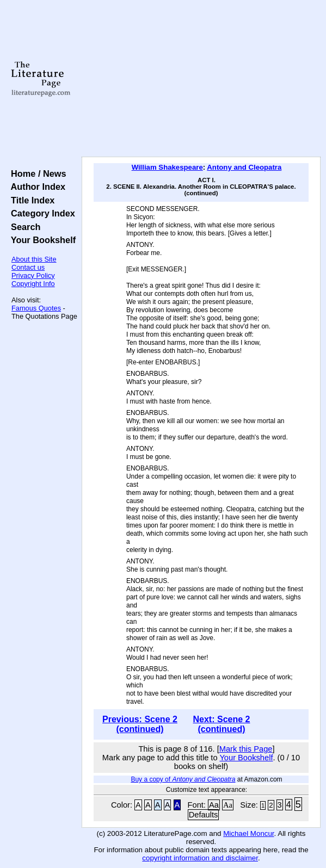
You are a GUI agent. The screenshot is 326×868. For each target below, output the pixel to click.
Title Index (30, 200)
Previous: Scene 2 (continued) (140, 724)
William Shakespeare (167, 167)
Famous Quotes (36, 308)
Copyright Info (33, 284)
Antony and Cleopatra (244, 167)
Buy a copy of (183, 779)
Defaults (204, 815)
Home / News (36, 173)
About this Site (34, 259)
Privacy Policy (33, 275)
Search (23, 227)
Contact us (28, 267)
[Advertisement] (201, 79)
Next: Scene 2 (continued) (222, 724)
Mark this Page (246, 749)
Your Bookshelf (41, 240)
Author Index (36, 187)
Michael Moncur (248, 833)
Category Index (41, 213)
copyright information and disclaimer (200, 858)
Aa (214, 805)
